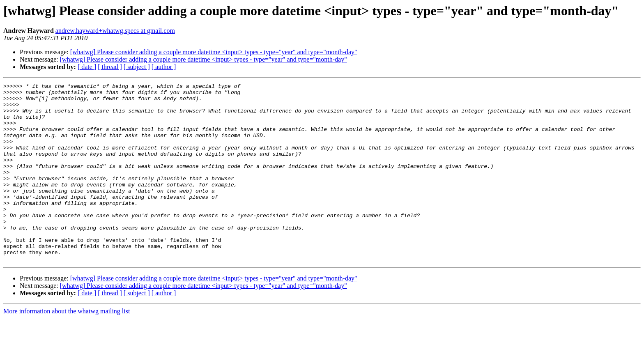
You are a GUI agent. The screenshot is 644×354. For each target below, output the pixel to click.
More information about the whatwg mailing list (67, 347)
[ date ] (87, 67)
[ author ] (164, 67)
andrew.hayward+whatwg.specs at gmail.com (115, 31)
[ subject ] (137, 67)
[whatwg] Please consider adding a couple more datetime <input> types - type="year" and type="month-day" (214, 52)
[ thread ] (110, 67)
